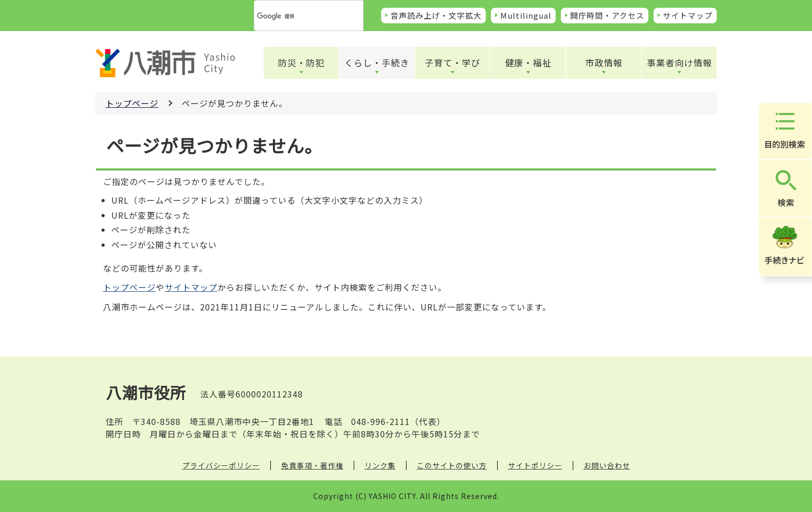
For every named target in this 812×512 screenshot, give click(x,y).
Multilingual (526, 15)
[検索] (296, 16)
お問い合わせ (607, 465)
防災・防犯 (301, 62)
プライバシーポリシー (221, 465)
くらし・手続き (377, 62)
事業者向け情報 (679, 62)
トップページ (132, 103)
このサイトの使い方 (452, 465)
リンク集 (380, 465)
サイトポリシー (535, 465)
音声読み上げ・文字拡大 (436, 15)
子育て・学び (453, 62)
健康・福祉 (528, 62)
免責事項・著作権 (312, 465)
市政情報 (604, 62)
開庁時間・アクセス (607, 15)
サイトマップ (688, 15)
